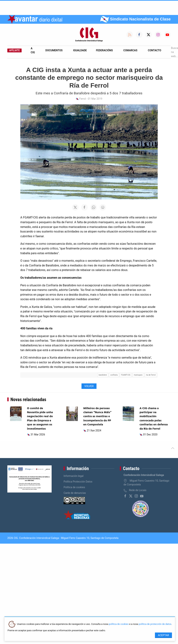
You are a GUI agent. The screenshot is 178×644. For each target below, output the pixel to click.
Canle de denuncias (75, 493)
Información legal (74, 476)
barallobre (103, 375)
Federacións (104, 50)
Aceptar (163, 635)
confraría (114, 375)
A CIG (33, 50)
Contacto (155, 50)
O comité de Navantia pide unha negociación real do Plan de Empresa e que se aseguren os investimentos (40, 419)
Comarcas (130, 50)
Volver (89, 386)
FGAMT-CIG (126, 375)
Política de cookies (74, 487)
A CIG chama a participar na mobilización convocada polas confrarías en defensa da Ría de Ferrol (154, 419)
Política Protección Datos (78, 482)
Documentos (54, 50)
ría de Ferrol (151, 375)
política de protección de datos (155, 624)
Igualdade (80, 50)
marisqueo (138, 375)
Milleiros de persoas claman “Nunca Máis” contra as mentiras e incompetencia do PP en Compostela (97, 417)
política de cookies (119, 624)
